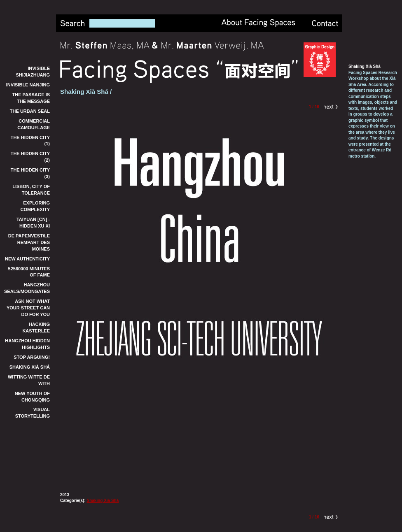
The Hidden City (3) (30, 173)
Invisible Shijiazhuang (33, 72)
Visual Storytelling (33, 413)
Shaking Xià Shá (30, 367)
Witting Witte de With (29, 380)
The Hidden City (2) (30, 157)
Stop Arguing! (32, 357)
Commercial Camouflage (34, 124)
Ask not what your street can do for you (28, 308)
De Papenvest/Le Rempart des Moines (29, 242)
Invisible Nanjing (28, 85)
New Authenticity (27, 259)
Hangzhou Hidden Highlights (27, 344)
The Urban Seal (30, 111)
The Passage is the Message (31, 98)
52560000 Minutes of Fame (29, 272)
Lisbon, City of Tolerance (31, 190)
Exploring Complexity (35, 206)
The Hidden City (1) (30, 141)
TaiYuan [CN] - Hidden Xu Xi (33, 223)
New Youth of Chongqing (32, 397)
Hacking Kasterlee (36, 328)
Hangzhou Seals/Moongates (27, 288)
